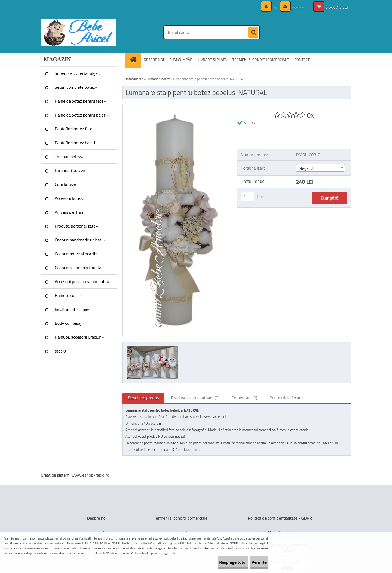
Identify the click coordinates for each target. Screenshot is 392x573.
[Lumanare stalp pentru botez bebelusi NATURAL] (176, 107)
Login (259, 7)
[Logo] (78, 32)
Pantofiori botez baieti (75, 143)
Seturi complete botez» (76, 87)
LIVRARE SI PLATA (212, 59)
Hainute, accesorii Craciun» (79, 337)
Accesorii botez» (70, 198)
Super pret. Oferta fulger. (77, 73)
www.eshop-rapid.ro (90, 475)
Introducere (135, 79)
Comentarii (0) (244, 398)
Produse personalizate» (76, 226)
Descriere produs (143, 398)
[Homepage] (135, 59)
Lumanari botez (158, 79)
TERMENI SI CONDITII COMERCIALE (261, 59)
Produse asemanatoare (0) (195, 398)
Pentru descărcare (286, 398)
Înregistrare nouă (291, 7)
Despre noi (97, 518)
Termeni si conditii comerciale (181, 518)
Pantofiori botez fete (73, 129)
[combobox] (320, 168)
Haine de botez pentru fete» (80, 101)
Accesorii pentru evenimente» (82, 281)
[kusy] (247, 197)
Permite (254, 562)
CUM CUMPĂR (181, 59)
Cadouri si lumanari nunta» (79, 268)
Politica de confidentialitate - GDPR (280, 518)
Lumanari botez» (70, 170)
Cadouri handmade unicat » (80, 240)
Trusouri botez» (69, 157)
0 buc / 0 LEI (337, 7)
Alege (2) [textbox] (306, 168)
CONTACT (302, 59)
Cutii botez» (66, 184)
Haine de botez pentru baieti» (82, 115)
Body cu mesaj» (69, 323)
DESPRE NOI (154, 59)
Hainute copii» (68, 295)
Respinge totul (217, 562)
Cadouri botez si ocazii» (76, 254)
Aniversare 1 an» (70, 212)
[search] (253, 33)
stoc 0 (60, 351)
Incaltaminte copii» (72, 309)
